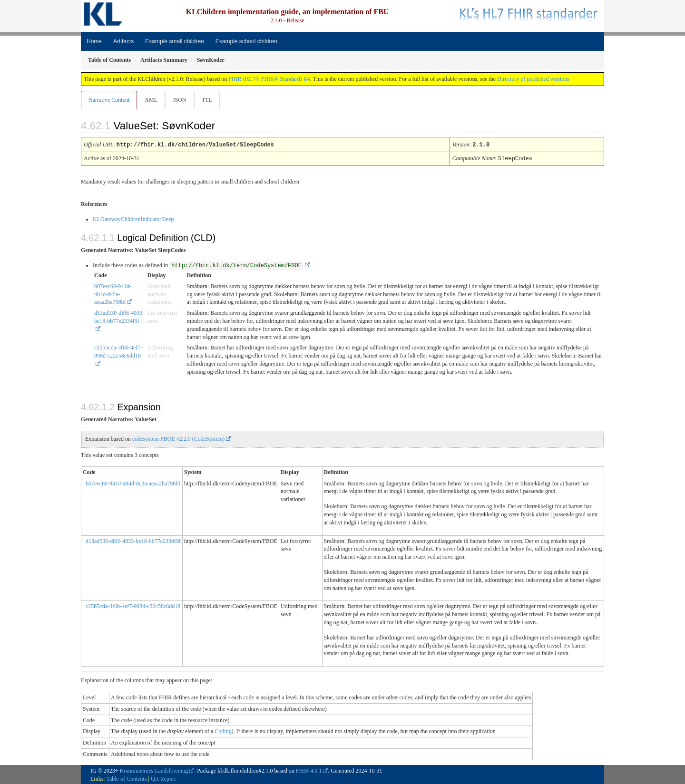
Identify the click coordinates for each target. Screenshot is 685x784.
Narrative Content (109, 100)
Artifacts (123, 41)
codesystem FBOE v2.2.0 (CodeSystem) (178, 438)
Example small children (174, 41)
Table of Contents (126, 778)
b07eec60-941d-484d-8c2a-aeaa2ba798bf (113, 294)
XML (152, 100)
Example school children (246, 41)
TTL (210, 100)
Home (94, 41)
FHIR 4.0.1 (309, 770)
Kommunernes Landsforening (154, 770)
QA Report (163, 778)
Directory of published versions (533, 79)
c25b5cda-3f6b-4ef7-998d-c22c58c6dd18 (118, 351)
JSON (181, 100)
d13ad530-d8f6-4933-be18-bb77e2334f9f (119, 316)
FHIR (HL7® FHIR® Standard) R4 (269, 79)
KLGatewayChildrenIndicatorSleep (133, 219)
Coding (223, 731)
